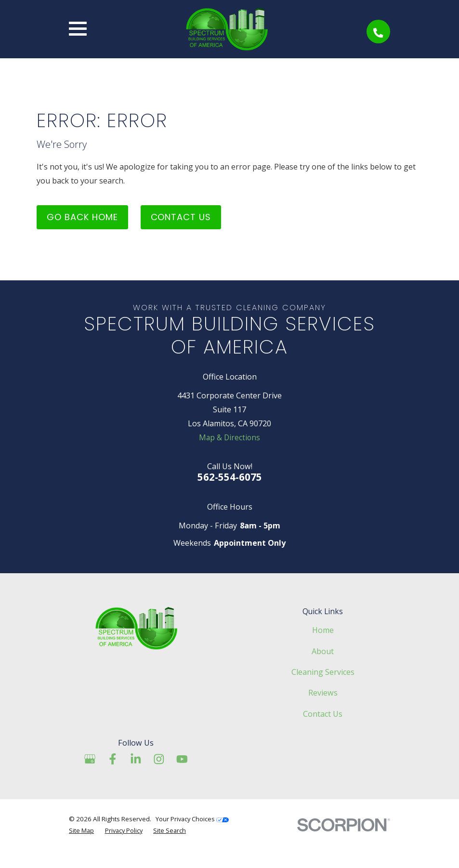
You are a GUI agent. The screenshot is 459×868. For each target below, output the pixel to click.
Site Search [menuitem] (172, 848)
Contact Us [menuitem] (323, 731)
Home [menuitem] (323, 647)
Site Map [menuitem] (82, 848)
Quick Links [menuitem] (323, 629)
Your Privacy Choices (193, 836)
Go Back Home (84, 232)
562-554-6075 (230, 494)
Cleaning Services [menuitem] (323, 689)
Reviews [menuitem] (323, 710)
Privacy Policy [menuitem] (125, 848)
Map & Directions (230, 455)
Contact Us (185, 232)
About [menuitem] (323, 669)
